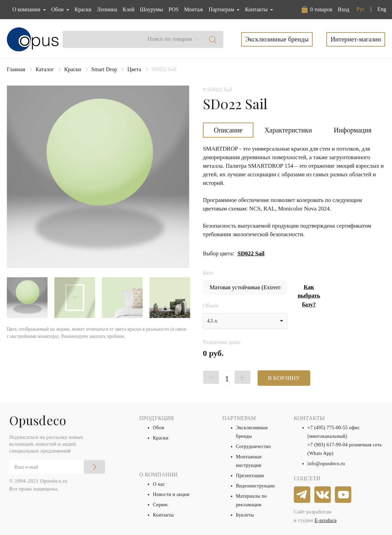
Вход (343, 9)
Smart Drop (104, 69)
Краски (83, 9)
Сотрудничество (254, 447)
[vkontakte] (323, 495)
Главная (16, 69)
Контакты (163, 515)
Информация (353, 130)
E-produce (325, 520)
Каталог (45, 69)
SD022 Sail (251, 253)
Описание (228, 130)
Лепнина (107, 9)
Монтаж (194, 9)
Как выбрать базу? (309, 296)
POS (174, 9)
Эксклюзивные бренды (277, 39)
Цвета (134, 69)
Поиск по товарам (170, 39)
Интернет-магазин (356, 39)
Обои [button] (58, 9)
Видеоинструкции (256, 486)
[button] (317, 10)
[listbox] (245, 321)
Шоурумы (152, 9)
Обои (159, 428)
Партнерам (222, 9)
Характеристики (288, 130)
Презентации (250, 476)
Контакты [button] (257, 9)
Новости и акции (171, 494)
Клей (129, 9)
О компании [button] (27, 9)
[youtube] (343, 495)
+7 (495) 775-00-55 (328, 428)
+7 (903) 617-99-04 (328, 445)
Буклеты (245, 515)
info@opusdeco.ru (326, 464)
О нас (159, 484)
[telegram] (302, 495)
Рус (361, 9)
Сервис (161, 505)
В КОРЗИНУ (284, 378)
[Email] (57, 467)
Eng (382, 9)
